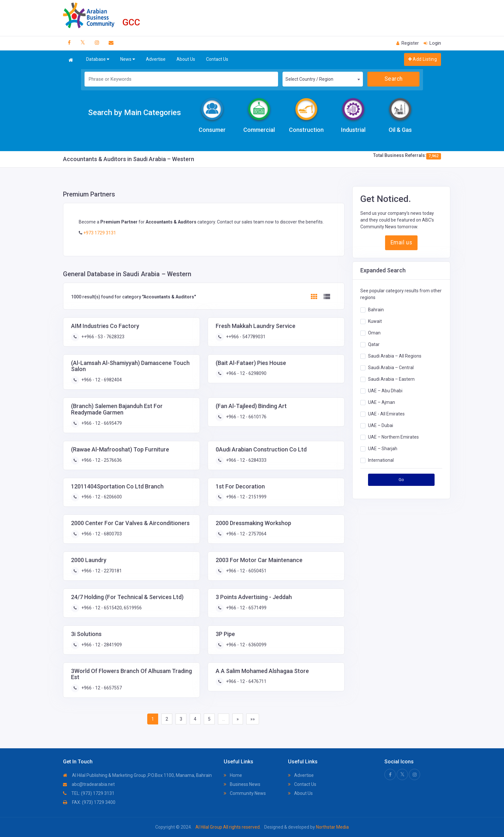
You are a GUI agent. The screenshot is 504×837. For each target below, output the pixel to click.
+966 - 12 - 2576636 (101, 460)
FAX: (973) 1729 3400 (89, 802)
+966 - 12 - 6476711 (246, 681)
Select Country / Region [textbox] (309, 79)
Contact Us (217, 59)
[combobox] (323, 79)
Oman (374, 333)
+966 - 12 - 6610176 (246, 417)
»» (253, 719)
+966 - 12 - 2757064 (246, 534)
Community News (245, 793)
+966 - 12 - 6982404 (101, 380)
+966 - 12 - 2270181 (101, 571)
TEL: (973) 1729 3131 (89, 793)
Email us (401, 242)
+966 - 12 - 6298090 (246, 373)
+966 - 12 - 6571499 (246, 608)
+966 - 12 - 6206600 (101, 497)
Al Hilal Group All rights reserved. (228, 827)
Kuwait (375, 321)
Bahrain (376, 310)
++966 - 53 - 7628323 (102, 337)
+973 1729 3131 (99, 233)
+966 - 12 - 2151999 (246, 497)
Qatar (374, 344)
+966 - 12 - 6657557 (101, 688)
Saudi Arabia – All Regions (395, 356)
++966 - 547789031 (245, 337)
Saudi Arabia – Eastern (391, 379)
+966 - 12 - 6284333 (246, 460)
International (381, 460)
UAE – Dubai (381, 425)
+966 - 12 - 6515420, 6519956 (111, 608)
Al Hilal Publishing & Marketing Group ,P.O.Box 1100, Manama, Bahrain (137, 775)
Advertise (156, 59)
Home (233, 775)
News (128, 59)
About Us (186, 59)
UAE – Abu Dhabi (385, 391)
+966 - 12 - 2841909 (101, 645)
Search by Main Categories (135, 113)
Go (401, 480)
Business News (242, 784)
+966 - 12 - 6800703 (101, 534)
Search (394, 79)
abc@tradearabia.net (89, 784)
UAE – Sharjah (383, 449)
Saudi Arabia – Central (391, 368)
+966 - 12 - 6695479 (101, 423)
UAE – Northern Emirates (393, 437)
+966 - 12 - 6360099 (246, 645)
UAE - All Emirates (386, 414)
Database (98, 59)
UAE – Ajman (382, 402)
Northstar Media (332, 827)
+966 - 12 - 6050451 (246, 571)
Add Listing (423, 59)
